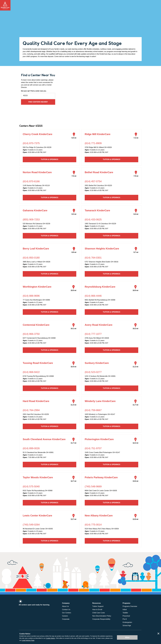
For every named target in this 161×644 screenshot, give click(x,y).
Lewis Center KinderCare (37, 516)
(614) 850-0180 (31, 258)
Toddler (125, 613)
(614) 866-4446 (93, 296)
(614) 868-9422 (31, 372)
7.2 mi (136, 138)
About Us (65, 606)
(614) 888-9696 (31, 296)
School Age (127, 625)
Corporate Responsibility (101, 619)
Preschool (126, 616)
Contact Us (66, 610)
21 (73, 515)
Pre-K (125, 619)
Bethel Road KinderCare (99, 172)
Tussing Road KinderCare (38, 363)
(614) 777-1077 (93, 334)
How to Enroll (97, 610)
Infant (125, 610)
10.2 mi (135, 329)
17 (73, 439)
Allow (127, 637)
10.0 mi (73, 290)
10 (135, 287)
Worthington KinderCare (37, 287)
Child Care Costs (99, 613)
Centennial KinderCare (36, 325)
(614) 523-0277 (93, 372)
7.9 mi (136, 176)
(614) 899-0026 (31, 448)
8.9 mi (74, 252)
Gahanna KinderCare (35, 210)
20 (135, 477)
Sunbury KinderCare (97, 363)
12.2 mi (135, 443)
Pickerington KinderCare (99, 439)
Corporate (66, 619)
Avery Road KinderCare (99, 325)
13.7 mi (73, 519)
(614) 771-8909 (93, 143)
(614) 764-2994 (31, 410)
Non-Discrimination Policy (102, 616)
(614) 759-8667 (93, 410)
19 (73, 477)
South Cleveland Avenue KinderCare (44, 439)
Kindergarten (127, 622)
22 (135, 515)
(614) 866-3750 (31, 334)
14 (135, 363)
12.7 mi (73, 481)
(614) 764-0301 (93, 258)
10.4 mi (73, 367)
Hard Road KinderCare (36, 401)
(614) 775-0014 (93, 525)
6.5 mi (74, 138)
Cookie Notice (50, 638)
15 (73, 401)
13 (73, 363)
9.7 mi (136, 252)
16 (135, 401)
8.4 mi (136, 214)
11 (73, 325)
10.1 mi (73, 329)
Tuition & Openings (50, 159)
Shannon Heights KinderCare (102, 249)
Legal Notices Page (28, 640)
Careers (65, 616)
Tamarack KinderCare (97, 210)
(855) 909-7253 (31, 219)
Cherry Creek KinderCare (38, 134)
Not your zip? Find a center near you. (34, 91)
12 (135, 325)
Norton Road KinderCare (37, 172)
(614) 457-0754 (93, 181)
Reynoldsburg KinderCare (100, 287)
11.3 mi (73, 405)
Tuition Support (98, 606)
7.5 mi (74, 176)
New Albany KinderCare (99, 516)
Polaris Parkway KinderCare (101, 477)
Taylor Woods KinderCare (38, 477)
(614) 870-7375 (31, 143)
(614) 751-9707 (93, 448)
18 (135, 439)
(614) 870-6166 (31, 181)
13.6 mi (135, 481)
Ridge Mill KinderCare (98, 134)
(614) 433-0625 (93, 219)
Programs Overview (130, 606)
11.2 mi (135, 367)
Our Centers (67, 613)
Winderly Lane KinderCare (100, 401)
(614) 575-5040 (31, 486)
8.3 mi (74, 214)
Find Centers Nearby (38, 102)
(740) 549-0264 (31, 525)
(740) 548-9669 (93, 486)
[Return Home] (5, 5)
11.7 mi (135, 405)
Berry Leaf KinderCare (36, 249)
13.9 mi (135, 519)
